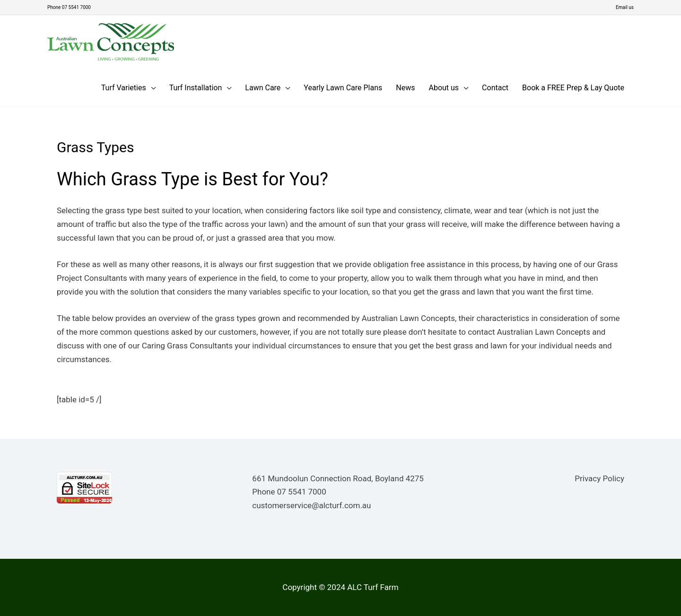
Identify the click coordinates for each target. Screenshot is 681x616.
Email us (623, 7)
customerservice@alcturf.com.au (311, 505)
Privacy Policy (599, 478)
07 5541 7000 (302, 491)
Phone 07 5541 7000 (73, 7)
